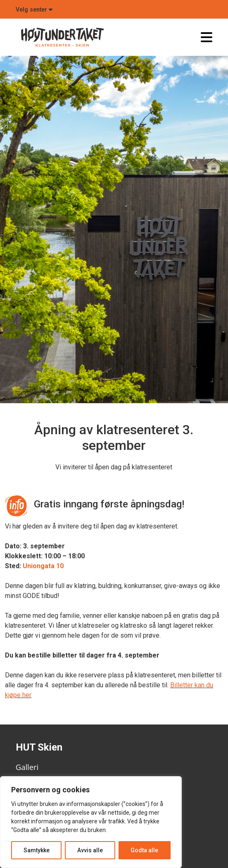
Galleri (27, 767)
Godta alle (144, 850)
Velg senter (34, 10)
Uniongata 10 (43, 566)
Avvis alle (90, 850)
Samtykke (37, 850)
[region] (91, 822)
